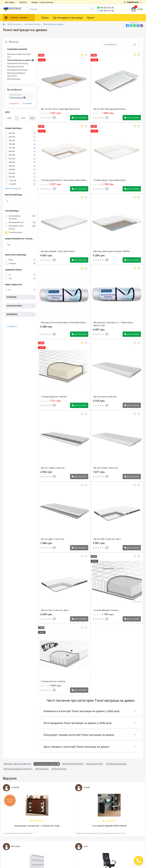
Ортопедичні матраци (68, 18)
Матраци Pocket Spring (18, 63)
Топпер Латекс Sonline (53, 681)
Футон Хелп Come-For (105, 397)
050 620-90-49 (105, 8)
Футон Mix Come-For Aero (107, 539)
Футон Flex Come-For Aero (55, 610)
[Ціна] (10, 118)
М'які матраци (14, 79)
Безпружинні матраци (17, 70)
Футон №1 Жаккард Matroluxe (110, 109)
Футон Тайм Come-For (53, 468)
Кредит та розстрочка (42, 2)
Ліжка (45, 18)
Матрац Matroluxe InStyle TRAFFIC (112, 251)
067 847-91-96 (105, 11)
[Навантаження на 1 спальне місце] (20, 245)
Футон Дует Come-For (53, 539)
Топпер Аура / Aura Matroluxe (109, 180)
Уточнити (27, 103)
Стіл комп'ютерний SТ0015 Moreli (109, 826)
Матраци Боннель (16, 66)
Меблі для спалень (17, 24)
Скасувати (14, 103)
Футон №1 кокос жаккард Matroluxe (60, 109)
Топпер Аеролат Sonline (54, 397)
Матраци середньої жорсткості (16, 74)
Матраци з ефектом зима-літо (19, 55)
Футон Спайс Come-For (106, 468)
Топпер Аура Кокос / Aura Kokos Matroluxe (64, 180)
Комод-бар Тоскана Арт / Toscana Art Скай (37, 826)
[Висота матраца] (20, 201)
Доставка (10, 2)
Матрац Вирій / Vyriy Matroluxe (58, 251)
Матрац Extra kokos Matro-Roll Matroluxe (63, 322)
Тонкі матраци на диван (21, 60)
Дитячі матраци (59, 769)
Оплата (23, 2)
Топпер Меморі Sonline (106, 610)
